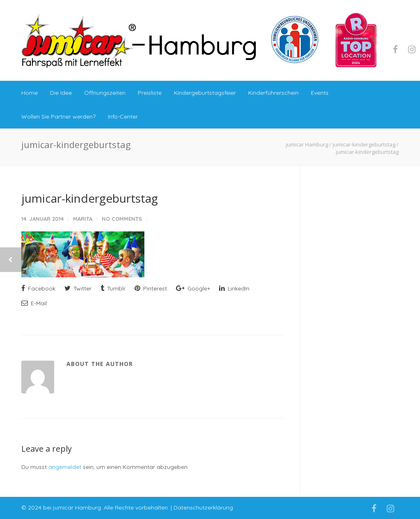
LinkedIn (234, 288)
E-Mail (34, 303)
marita (83, 219)
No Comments (122, 219)
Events (320, 93)
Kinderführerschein (273, 93)
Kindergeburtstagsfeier (205, 93)
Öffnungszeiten (105, 93)
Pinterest (151, 288)
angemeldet (65, 467)
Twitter (78, 288)
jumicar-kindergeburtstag (90, 198)
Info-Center (123, 117)
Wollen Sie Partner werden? (58, 117)
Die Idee (61, 93)
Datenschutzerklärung (203, 508)
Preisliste (150, 93)
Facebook (38, 288)
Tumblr (113, 288)
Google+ (193, 288)
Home (30, 93)
